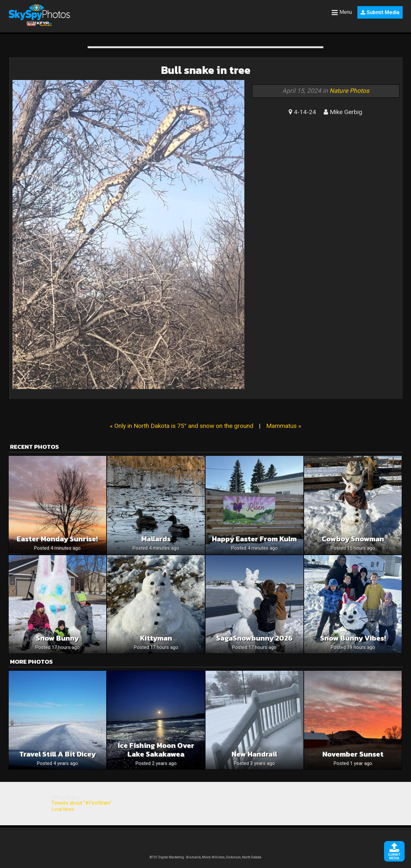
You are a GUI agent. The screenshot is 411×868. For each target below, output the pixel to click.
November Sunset (353, 754)
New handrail (254, 754)
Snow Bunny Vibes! (353, 638)
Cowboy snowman (353, 539)
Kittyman (156, 638)
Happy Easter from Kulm (254, 539)
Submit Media (380, 12)
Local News (63, 809)
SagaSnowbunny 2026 (254, 638)
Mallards (156, 539)
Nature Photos (349, 91)
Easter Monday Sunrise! (57, 539)
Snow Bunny (57, 638)
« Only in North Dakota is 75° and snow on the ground (182, 426)
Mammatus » (284, 426)
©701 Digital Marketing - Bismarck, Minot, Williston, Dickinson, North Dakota (205, 857)
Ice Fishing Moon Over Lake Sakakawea (156, 750)
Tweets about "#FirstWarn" (81, 803)
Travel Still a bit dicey (57, 754)
